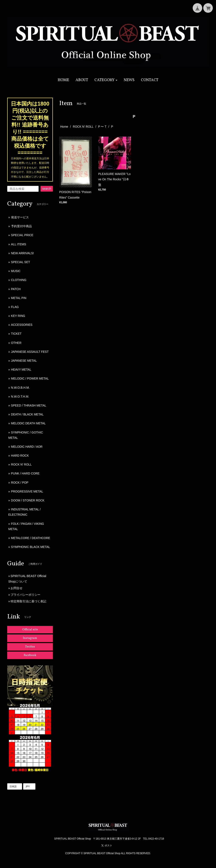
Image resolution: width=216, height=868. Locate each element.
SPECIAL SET (21, 262)
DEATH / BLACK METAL (27, 414)
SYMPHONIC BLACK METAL (31, 547)
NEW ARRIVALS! (22, 253)
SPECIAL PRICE (22, 235)
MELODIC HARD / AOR (27, 447)
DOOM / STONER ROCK (28, 500)
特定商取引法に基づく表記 (28, 601)
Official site (30, 630)
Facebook (30, 655)
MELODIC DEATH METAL (28, 423)
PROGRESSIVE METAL (27, 491)
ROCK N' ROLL (83, 127)
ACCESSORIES (22, 325)
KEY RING (18, 316)
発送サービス (20, 217)
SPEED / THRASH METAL (29, 405)
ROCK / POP (20, 483)
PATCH (16, 289)
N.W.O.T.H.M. (20, 397)
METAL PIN (19, 298)
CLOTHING (19, 280)
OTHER (16, 343)
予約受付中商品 (21, 226)
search (47, 189)
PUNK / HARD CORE (25, 473)
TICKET (16, 334)
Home (64, 127)
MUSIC (16, 271)
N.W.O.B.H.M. (20, 388)
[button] (106, 80)
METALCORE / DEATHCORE (31, 538)
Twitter (30, 647)
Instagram (30, 638)
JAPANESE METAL (24, 361)
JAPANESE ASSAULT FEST (30, 352)
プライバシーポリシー (25, 595)
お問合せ (17, 588)
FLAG (15, 307)
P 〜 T (102, 127)
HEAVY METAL (21, 370)
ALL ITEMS (19, 244)
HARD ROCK (20, 456)
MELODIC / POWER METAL (30, 378)
